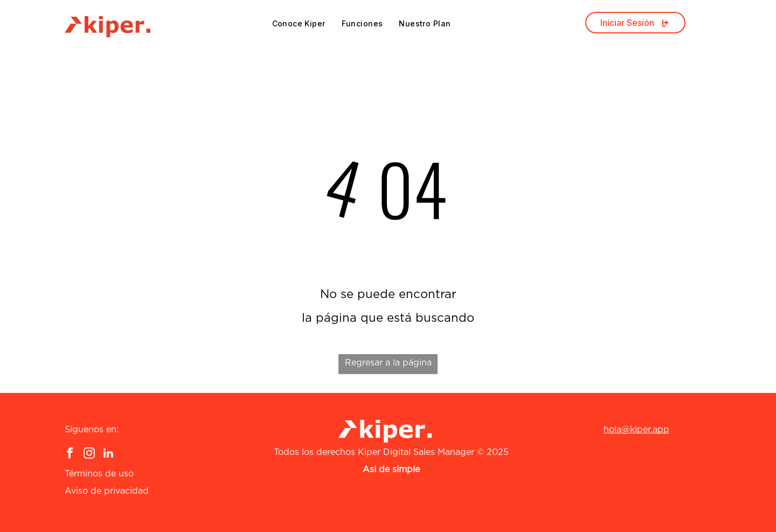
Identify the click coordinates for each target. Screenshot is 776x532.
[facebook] (70, 454)
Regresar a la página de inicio (388, 366)
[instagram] (89, 454)
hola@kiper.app (636, 430)
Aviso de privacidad (107, 491)
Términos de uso (99, 474)
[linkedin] (109, 454)
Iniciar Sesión (635, 23)
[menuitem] (299, 24)
